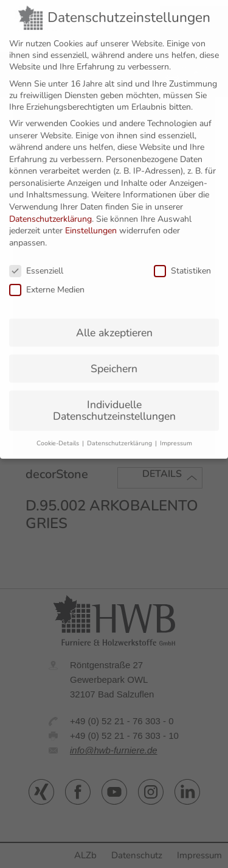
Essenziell (36, 261)
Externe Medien (47, 280)
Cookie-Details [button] (59, 433)
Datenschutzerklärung (50, 209)
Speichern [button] (114, 359)
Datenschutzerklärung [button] (120, 433)
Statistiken (182, 261)
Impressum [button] (176, 433)
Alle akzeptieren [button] (114, 323)
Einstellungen (91, 221)
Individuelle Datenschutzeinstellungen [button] (114, 401)
